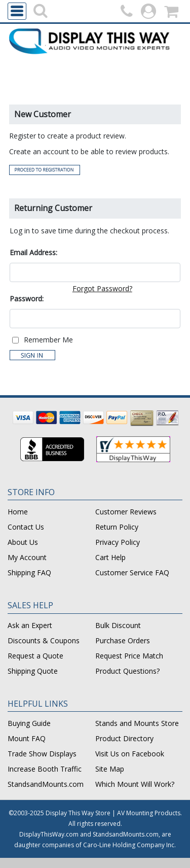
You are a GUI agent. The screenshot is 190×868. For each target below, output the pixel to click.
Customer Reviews (126, 512)
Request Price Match (129, 656)
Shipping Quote (33, 671)
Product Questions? (127, 671)
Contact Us (26, 527)
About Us (23, 542)
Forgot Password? (102, 288)
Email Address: (33, 252)
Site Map (110, 769)
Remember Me (48, 340)
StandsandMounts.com (46, 784)
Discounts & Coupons (44, 640)
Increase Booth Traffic (45, 769)
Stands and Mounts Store (137, 723)
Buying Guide (29, 723)
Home (18, 512)
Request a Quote (35, 656)
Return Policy (117, 527)
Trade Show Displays (42, 754)
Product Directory (124, 738)
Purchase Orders (123, 640)
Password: (27, 299)
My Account (27, 557)
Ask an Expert (30, 625)
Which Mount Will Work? (135, 784)
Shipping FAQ (29, 572)
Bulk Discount (118, 625)
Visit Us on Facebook (130, 754)
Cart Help (110, 557)
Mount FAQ (27, 738)
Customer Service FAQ (132, 572)
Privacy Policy (118, 542)
